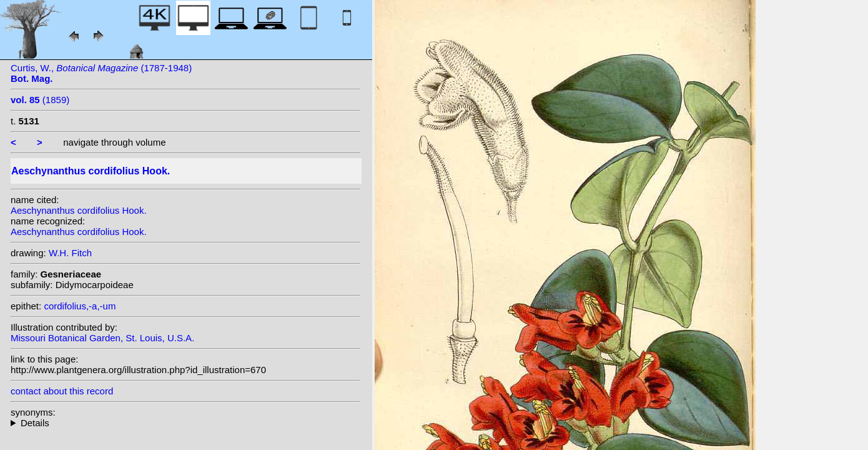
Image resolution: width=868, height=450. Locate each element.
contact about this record (62, 391)
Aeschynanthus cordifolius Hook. (79, 210)
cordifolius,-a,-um (80, 306)
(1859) (40, 100)
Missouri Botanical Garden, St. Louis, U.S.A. (102, 338)
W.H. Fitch (70, 253)
